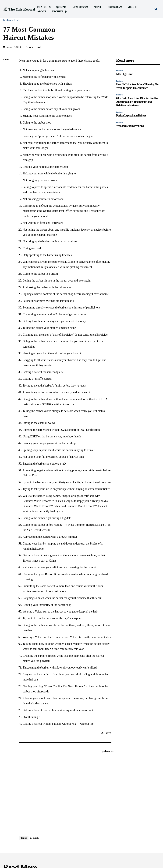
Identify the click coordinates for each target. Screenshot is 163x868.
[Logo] (19, 9)
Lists (18, 20)
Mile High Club (125, 74)
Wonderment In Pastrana (130, 126)
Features (9, 20)
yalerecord (35, 47)
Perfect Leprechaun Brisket (131, 116)
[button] (156, 9)
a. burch (34, 838)
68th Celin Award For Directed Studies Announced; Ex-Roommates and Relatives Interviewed (137, 102)
